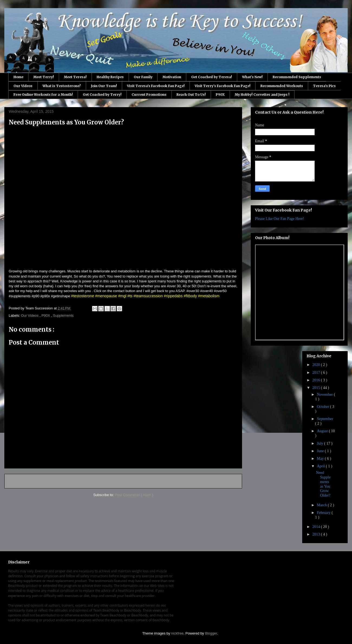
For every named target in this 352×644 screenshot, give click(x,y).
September (325, 419)
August (323, 431)
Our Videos (23, 86)
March (322, 505)
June (321, 451)
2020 (317, 365)
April (321, 466)
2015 (317, 388)
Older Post (228, 481)
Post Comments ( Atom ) (134, 495)
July (320, 443)
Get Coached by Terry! (102, 95)
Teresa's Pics (324, 86)
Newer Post (20, 481)
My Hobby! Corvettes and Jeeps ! (262, 95)
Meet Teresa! (75, 77)
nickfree (177, 633)
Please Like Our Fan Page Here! (280, 219)
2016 (317, 380)
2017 (317, 373)
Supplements (63, 316)
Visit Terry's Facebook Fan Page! (223, 86)
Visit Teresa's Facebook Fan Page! (156, 86)
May (321, 459)
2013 (317, 534)
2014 (317, 527)
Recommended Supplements (297, 77)
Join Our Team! (104, 86)
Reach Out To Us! (191, 95)
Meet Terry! (44, 77)
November (325, 394)
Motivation (172, 77)
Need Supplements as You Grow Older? (323, 484)
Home (18, 77)
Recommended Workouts (282, 86)
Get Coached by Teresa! (212, 77)
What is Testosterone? (62, 86)
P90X (220, 95)
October (323, 407)
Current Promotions (149, 95)
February (324, 513)
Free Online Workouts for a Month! (43, 95)
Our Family (143, 77)
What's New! (252, 77)
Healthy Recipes (110, 77)
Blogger (211, 633)
